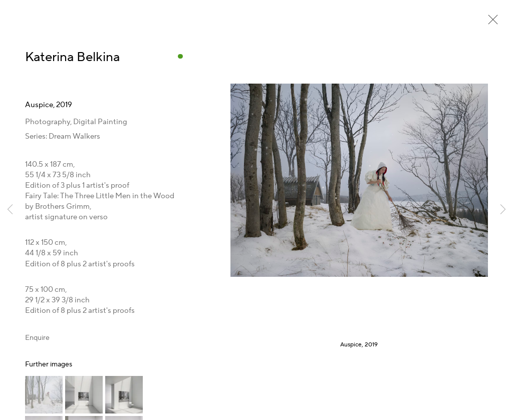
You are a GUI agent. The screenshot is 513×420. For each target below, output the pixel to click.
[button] (44, 395)
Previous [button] (10, 210)
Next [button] (503, 210)
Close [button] (490, 23)
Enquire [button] (37, 338)
